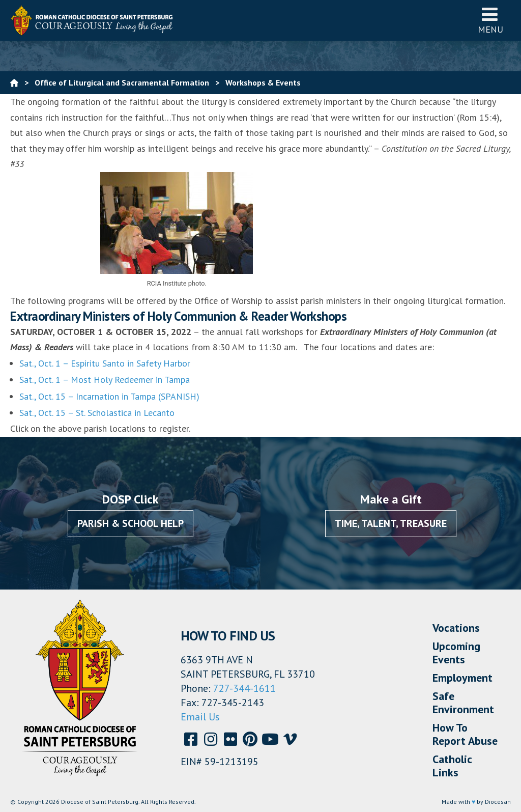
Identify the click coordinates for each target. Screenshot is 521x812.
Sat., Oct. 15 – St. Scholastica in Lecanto (97, 413)
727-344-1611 (244, 688)
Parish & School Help (131, 523)
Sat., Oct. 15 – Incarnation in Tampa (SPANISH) (109, 396)
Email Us (200, 717)
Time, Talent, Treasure (391, 523)
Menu (490, 20)
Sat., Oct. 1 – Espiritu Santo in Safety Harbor (105, 363)
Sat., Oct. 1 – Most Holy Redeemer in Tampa (105, 380)
